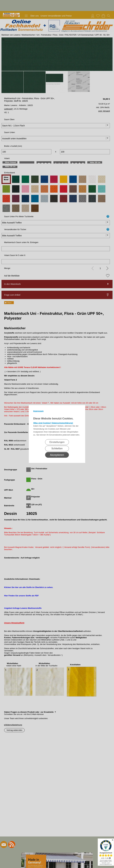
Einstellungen (57, 442)
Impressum (38, 411)
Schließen (57, 448)
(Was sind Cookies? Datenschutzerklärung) (53, 423)
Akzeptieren (57, 455)
